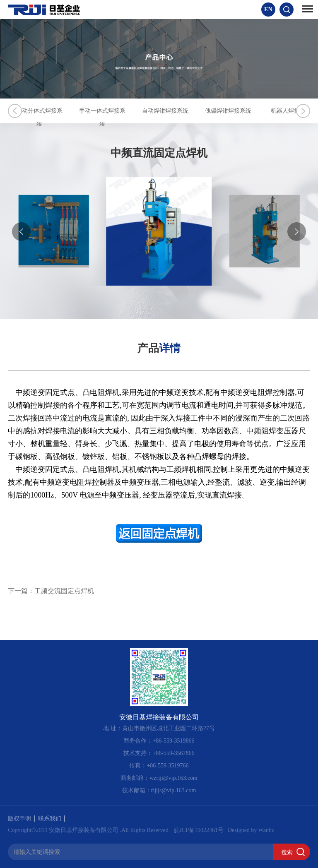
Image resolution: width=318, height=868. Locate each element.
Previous (15, 111)
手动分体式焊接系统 (47, 111)
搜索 (287, 852)
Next (303, 111)
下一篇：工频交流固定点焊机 (51, 591)
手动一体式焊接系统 (126, 111)
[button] (297, 232)
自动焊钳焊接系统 (205, 111)
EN (268, 9)
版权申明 (21, 818)
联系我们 (52, 818)
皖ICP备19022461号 (199, 830)
